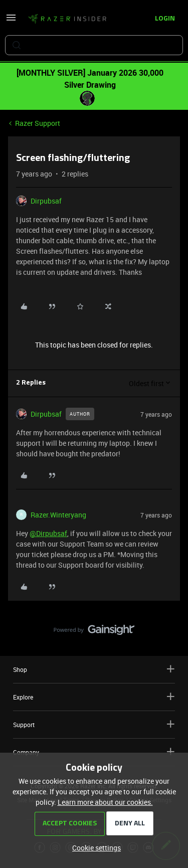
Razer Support (38, 123)
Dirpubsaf (46, 201)
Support (94, 724)
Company (94, 752)
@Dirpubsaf (48, 533)
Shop (94, 669)
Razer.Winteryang (58, 515)
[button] (11, 21)
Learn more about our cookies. (105, 802)
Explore (94, 697)
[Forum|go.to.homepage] (67, 19)
